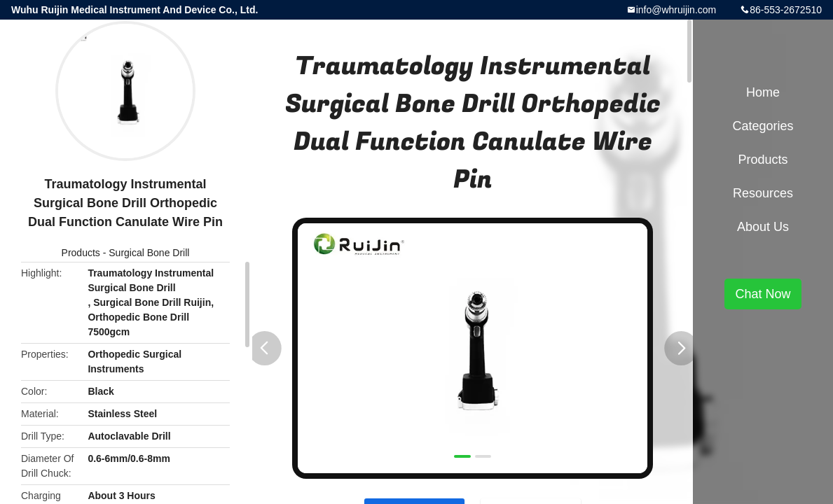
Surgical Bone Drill (149, 253)
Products (81, 253)
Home (763, 92)
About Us (763, 227)
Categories (763, 126)
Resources (763, 193)
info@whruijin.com (676, 10)
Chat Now (763, 294)
